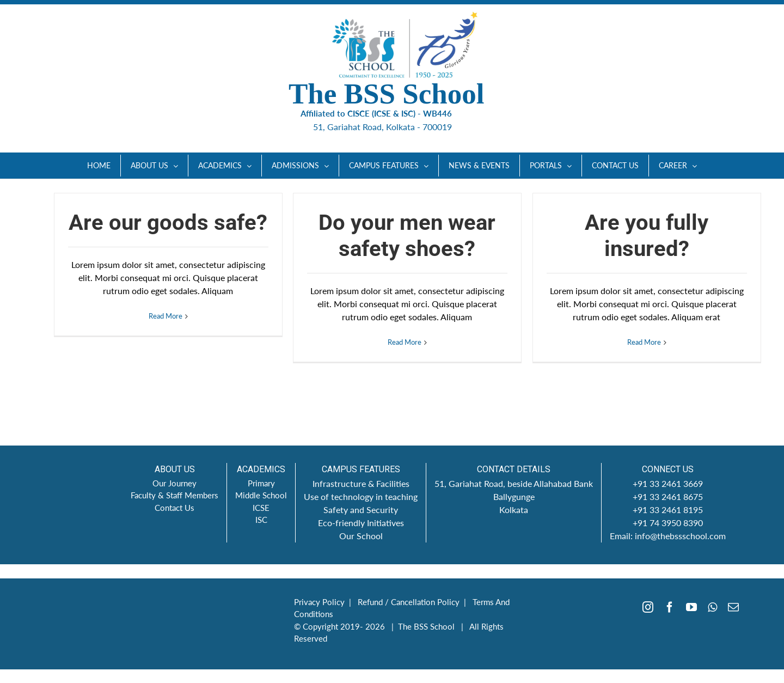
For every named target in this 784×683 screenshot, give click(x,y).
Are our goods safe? (168, 222)
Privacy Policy (319, 602)
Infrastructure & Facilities (361, 483)
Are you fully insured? (647, 236)
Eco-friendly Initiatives (361, 523)
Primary (261, 483)
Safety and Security (361, 510)
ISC (261, 520)
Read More (166, 342)
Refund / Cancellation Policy (409, 602)
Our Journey (174, 483)
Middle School (261, 495)
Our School (361, 536)
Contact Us (174, 508)
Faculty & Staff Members (174, 495)
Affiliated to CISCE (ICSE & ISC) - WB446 (384, 113)
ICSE (261, 508)
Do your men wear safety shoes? (407, 236)
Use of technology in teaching (361, 496)
